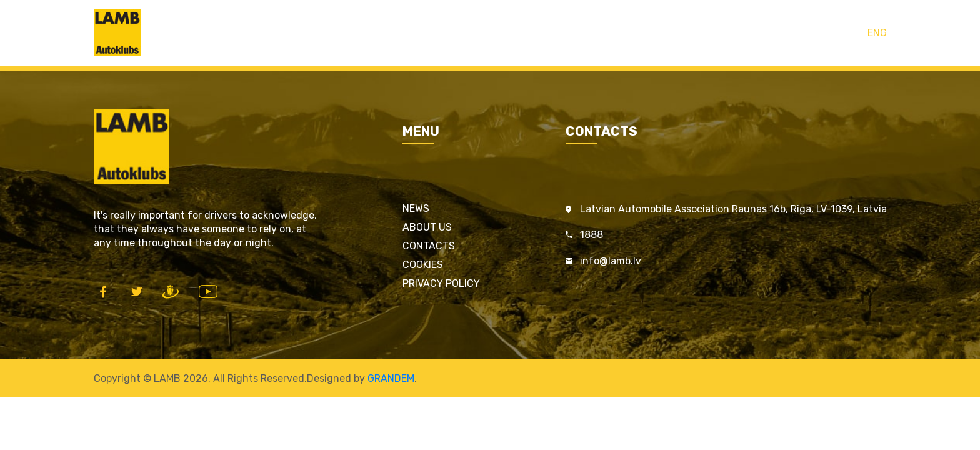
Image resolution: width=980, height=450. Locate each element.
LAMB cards (453, 33)
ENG (877, 33)
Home (393, 33)
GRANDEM (391, 378)
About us (427, 227)
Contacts (581, 33)
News (416, 208)
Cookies (423, 265)
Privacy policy (441, 283)
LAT (852, 33)
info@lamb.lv (611, 261)
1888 (592, 235)
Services (520, 33)
